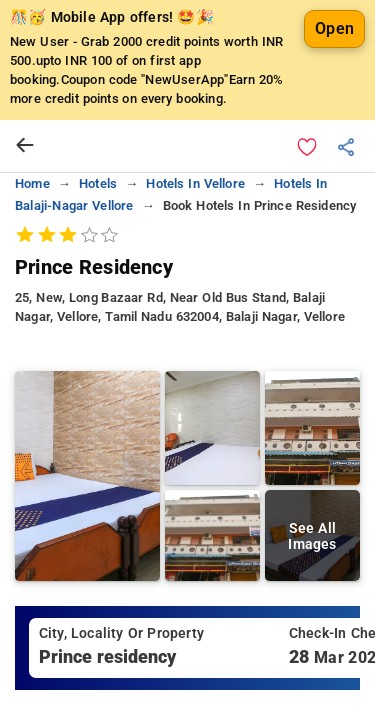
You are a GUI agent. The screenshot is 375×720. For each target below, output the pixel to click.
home (32, 183)
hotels (98, 183)
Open (334, 28)
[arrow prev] (25, 146)
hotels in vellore (195, 183)
